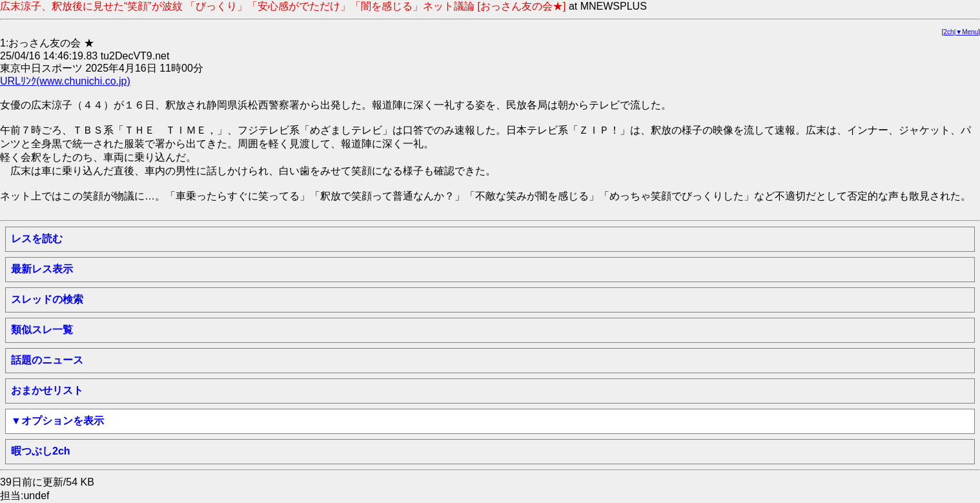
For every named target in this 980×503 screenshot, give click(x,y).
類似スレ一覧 (42, 330)
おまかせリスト (47, 390)
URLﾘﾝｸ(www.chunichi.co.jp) (65, 81)
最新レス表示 (42, 269)
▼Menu (967, 32)
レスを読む (37, 239)
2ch (949, 32)
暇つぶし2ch (41, 451)
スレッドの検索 (47, 299)
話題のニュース (47, 360)
